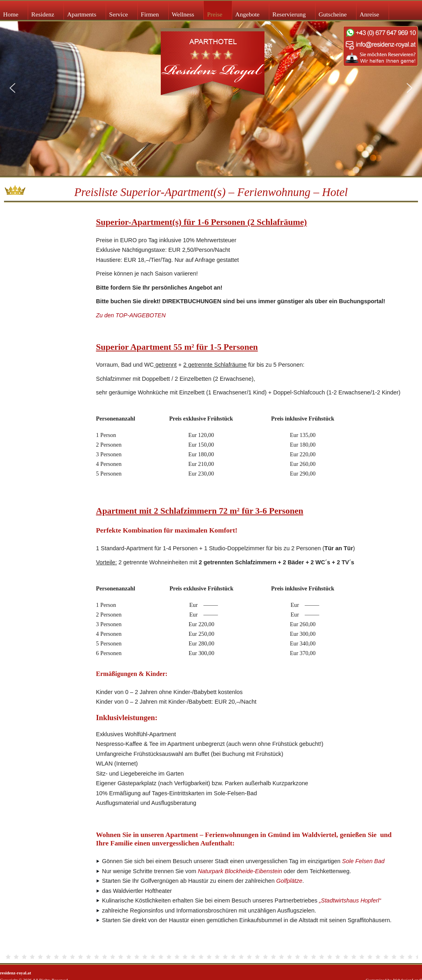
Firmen (150, 14)
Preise (215, 14)
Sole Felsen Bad (363, 861)
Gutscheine (333, 14)
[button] (12, 88)
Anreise (369, 14)
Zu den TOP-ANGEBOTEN (131, 315)
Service (119, 14)
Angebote (247, 14)
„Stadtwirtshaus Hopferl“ (350, 900)
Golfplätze (289, 881)
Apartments (82, 14)
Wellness (183, 14)
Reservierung (289, 14)
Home (11, 14)
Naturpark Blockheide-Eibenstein (240, 871)
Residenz (43, 14)
